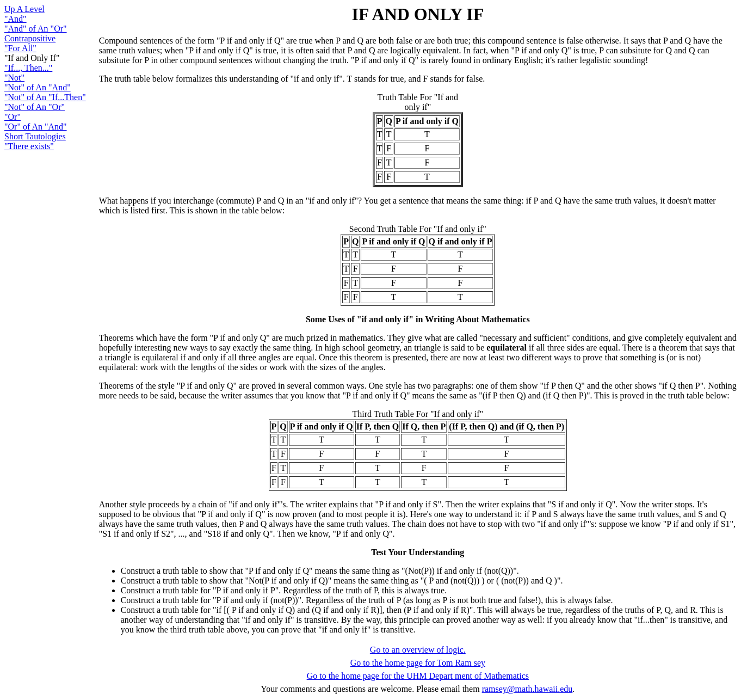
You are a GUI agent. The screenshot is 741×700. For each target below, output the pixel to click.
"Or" (13, 117)
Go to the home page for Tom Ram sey (418, 663)
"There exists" (29, 146)
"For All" (20, 48)
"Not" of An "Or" (35, 107)
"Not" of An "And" (38, 87)
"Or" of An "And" (36, 127)
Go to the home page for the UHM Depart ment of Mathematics (418, 676)
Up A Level (24, 9)
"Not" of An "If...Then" (45, 97)
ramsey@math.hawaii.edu (527, 689)
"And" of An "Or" (36, 29)
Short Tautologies (35, 136)
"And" (16, 19)
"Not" (14, 78)
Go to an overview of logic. (418, 650)
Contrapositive (30, 38)
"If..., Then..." (28, 68)
